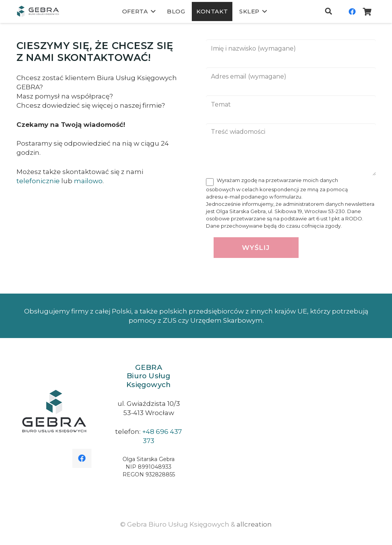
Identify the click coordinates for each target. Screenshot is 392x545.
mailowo (88, 181)
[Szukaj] (328, 11)
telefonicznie (38, 181)
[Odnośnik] (38, 11)
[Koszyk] (367, 11)
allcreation (254, 524)
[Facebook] (352, 11)
